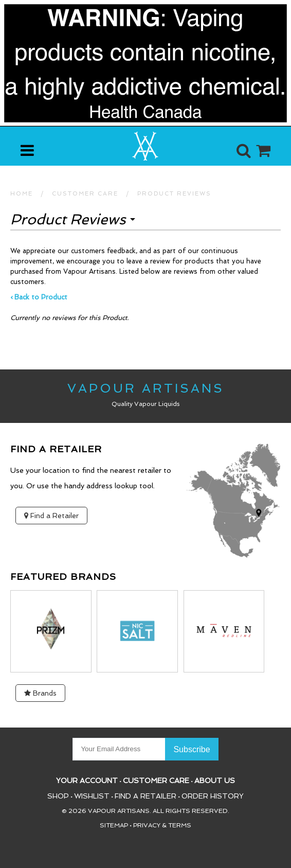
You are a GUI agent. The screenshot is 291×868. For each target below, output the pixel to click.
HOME (22, 194)
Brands (40, 693)
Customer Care (156, 781)
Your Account (87, 781)
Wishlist (92, 796)
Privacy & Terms (162, 825)
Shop (58, 796)
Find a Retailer (51, 516)
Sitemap (114, 825)
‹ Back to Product (39, 297)
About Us (215, 781)
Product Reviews (174, 194)
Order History (213, 796)
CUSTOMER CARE (85, 194)
